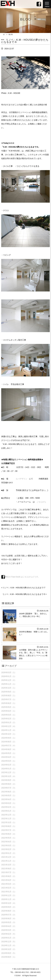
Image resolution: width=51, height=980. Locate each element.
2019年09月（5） (9, 953)
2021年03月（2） (9, 884)
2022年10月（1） (9, 822)
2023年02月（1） (9, 807)
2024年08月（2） (9, 742)
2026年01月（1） (9, 676)
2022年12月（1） (9, 815)
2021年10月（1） (9, 865)
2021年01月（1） (9, 892)
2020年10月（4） (9, 903)
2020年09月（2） (9, 907)
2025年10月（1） (9, 688)
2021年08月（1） (9, 869)
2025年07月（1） (9, 699)
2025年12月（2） (9, 680)
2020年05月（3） (9, 922)
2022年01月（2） (9, 853)
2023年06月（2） (9, 792)
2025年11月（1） (9, 684)
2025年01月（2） (9, 722)
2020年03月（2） (9, 930)
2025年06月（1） (9, 703)
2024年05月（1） (9, 753)
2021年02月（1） (9, 888)
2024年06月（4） (9, 749)
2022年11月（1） (9, 819)
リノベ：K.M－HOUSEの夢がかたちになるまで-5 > (25, 594)
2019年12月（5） (9, 942)
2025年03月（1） (9, 715)
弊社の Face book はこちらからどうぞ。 (20, 577)
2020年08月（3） (9, 911)
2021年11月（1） (9, 861)
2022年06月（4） (9, 834)
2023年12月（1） (9, 772)
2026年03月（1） (9, 672)
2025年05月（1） (9, 707)
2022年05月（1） (9, 838)
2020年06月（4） (9, 918)
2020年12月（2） (9, 895)
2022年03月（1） (9, 845)
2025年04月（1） (9, 711)
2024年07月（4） (9, 746)
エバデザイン (21, 479)
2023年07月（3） (9, 788)
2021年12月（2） (9, 857)
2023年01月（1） (9, 811)
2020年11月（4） (9, 899)
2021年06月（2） (9, 876)
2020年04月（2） (9, 926)
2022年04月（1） (9, 842)
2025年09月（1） (9, 692)
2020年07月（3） (9, 915)
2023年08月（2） (9, 784)
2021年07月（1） (9, 872)
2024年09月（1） (9, 738)
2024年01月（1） (9, 769)
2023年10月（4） (9, 776)
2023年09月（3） (9, 780)
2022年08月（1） (9, 826)
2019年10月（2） (9, 949)
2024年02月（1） (9, 765)
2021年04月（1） (9, 880)
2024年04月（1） (9, 757)
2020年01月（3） (9, 938)
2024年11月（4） (9, 730)
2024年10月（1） (9, 734)
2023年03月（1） (9, 803)
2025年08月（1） (9, 696)
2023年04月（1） (9, 799)
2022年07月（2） (9, 830)
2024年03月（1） (9, 761)
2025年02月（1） (9, 719)
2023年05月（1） (9, 795)
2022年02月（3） (9, 849)
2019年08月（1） (9, 957)
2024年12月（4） (9, 726)
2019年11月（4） (9, 945)
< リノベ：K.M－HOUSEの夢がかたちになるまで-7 (23, 588)
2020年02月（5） (9, 934)
